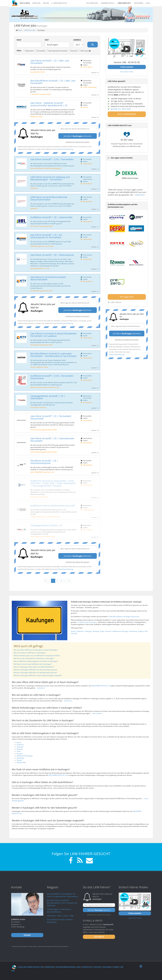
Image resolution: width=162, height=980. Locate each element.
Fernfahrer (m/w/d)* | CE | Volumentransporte (44, 462)
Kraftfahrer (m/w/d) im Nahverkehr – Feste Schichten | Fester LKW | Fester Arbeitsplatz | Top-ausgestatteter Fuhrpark (53, 483)
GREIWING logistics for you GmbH (42, 246)
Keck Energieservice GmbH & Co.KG (43, 536)
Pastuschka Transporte (38, 407)
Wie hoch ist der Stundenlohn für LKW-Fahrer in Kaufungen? (34, 658)
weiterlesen (140, 195)
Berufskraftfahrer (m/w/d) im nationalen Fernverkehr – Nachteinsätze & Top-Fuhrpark (53, 355)
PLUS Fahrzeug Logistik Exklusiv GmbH (44, 430)
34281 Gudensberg (90, 87)
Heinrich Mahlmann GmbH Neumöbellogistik (46, 168)
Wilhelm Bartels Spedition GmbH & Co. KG (45, 387)
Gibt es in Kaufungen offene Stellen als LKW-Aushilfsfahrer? (34, 667)
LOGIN (148, 3)
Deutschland (88, 164)
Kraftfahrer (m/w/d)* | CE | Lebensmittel (51, 217)
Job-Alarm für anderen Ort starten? (78, 142)
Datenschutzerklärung (65, 149)
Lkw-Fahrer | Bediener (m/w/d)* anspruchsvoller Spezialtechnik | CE (49, 104)
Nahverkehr (29, 51)
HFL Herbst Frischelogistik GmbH (42, 226)
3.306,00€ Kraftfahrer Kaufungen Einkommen (124, 617)
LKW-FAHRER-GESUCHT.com (101, 686)
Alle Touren (85, 51)
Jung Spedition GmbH (38, 72)
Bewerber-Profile (108, 3)
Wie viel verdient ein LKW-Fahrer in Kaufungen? (30, 653)
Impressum (50, 967)
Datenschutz (87, 967)
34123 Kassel (88, 485)
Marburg (96, 631)
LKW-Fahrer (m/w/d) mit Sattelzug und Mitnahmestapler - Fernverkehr (50, 178)
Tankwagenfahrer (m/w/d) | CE (46, 525)
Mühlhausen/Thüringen (121, 631)
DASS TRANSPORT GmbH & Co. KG (42, 472)
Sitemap (116, 967)
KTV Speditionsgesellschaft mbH (41, 291)
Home (20, 30)
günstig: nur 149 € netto (121, 109)
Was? (19, 40)
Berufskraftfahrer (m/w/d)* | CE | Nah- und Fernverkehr (53, 82)
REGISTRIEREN (139, 3)
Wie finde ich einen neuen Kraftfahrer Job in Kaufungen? (33, 664)
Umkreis (77, 40)
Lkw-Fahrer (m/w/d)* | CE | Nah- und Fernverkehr (50, 62)
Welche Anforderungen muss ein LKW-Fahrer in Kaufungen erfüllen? (37, 656)
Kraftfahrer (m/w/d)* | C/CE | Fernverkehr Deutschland (52, 377)
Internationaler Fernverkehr (57, 51)
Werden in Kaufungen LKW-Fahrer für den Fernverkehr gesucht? (35, 670)
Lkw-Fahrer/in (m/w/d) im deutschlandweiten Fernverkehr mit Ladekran (54, 335)
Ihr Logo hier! (127, 297)
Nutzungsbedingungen (65, 967)
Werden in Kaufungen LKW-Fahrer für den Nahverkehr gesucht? (35, 673)
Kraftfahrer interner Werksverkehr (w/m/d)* (53, 506)
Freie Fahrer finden (127, 72)
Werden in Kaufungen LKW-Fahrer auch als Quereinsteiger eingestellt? (38, 675)
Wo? (47, 40)
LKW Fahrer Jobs (30, 30)
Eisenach (108, 631)
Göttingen (88, 631)
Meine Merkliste (59, 3)
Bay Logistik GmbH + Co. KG (40, 268)
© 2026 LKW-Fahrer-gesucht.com (28, 967)
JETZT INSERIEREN (127, 114)
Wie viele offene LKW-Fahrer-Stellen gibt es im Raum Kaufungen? (36, 650)
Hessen (86, 107)
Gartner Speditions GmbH (39, 367)
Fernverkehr (40, 51)
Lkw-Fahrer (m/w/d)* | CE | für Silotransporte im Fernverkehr (46, 236)
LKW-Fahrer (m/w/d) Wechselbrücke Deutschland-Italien (49, 198)
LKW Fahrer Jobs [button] (92, 3)
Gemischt (73, 51)
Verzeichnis (36, 3)
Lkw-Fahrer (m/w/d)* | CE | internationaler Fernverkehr (52, 440)
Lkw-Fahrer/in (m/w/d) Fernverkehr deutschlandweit (48, 278)
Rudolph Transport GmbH (39, 497)
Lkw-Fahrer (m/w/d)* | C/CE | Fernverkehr (52, 159)
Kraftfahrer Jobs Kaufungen (87, 622)
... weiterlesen (40, 688)
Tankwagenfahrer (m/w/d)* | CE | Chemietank (48, 397)
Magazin (46, 3)
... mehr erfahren (96, 713)
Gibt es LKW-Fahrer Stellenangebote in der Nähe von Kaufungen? (36, 661)
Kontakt (97, 967)
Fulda (102, 631)
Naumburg (133, 631)
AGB (78, 967)
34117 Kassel (88, 530)
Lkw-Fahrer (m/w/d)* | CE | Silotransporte (52, 255)
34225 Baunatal (89, 510)
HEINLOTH (34, 188)
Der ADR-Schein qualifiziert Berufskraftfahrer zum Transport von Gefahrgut (62, 903)
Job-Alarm (107, 967)
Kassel (73, 631)
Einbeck (141, 631)
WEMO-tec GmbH (36, 117)
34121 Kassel (88, 67)
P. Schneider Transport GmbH (41, 94)
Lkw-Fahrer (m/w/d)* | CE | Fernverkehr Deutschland (51, 417)
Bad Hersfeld (21, 762)
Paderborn (80, 631)
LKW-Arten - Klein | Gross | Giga (60, 916)
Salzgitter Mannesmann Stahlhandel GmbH (45, 517)
